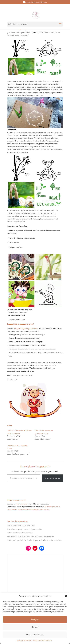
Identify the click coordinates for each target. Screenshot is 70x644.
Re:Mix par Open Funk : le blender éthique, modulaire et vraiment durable (34, 540)
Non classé (49, 33)
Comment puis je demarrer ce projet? (21, 324)
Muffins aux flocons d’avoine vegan (20, 533)
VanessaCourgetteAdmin (21, 33)
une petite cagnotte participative (25, 329)
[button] (66, 596)
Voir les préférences (35, 635)
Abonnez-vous (52, 478)
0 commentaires (21, 35)
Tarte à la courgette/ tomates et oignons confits (24, 529)
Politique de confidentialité (42, 641)
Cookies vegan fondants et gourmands (21, 525)
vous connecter (21, 504)
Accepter (35, 619)
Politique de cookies (24, 641)
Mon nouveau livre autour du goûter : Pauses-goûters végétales (30, 536)
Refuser (35, 627)
